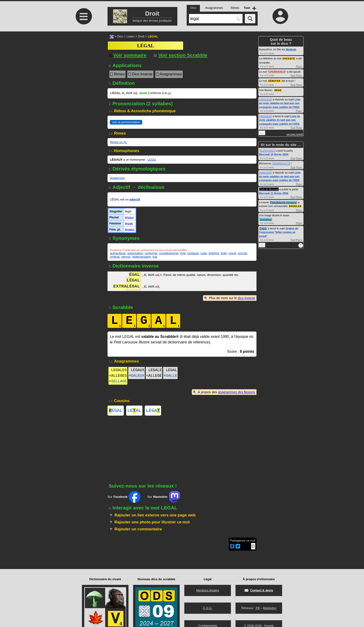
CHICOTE (289, 58)
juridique (193, 253)
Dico (120, 36)
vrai (155, 257)
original (115, 257)
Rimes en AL (118, 142)
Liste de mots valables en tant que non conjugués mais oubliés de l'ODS (280, 103)
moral (232, 253)
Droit (141, 36)
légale (129, 223)
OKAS (278, 90)
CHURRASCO (277, 71)
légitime (214, 253)
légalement (117, 178)
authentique (118, 253)
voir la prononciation (126, 122)
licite (224, 253)
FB (258, 608)
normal (242, 253)
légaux (129, 217)
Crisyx (263, 227)
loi (169, 93)
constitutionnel (169, 253)
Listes (131, 36)
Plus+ (299, 66)
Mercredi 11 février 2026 (274, 193)
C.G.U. (208, 608)
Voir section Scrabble (180, 55)
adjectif (135, 199)
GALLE (172, 376)
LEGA (153, 411)
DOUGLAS (295, 205)
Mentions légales (208, 590)
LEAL (134, 411)
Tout (293, 75)
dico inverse (246, 298)
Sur (124, 498)
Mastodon (270, 608)
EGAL (116, 411)
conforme (151, 253)
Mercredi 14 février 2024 (274, 154)
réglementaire (141, 257)
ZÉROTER (274, 80)
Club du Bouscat (269, 189)
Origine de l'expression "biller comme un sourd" (279, 231)
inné (183, 253)
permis (126, 257)
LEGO (152, 160)
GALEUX (138, 376)
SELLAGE (119, 381)
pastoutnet (265, 99)
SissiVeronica (267, 150)
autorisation (135, 253)
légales (130, 229)
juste (204, 253)
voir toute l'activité (295, 134)
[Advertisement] (83, 70)
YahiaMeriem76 (281, 163)
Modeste (291, 49)
